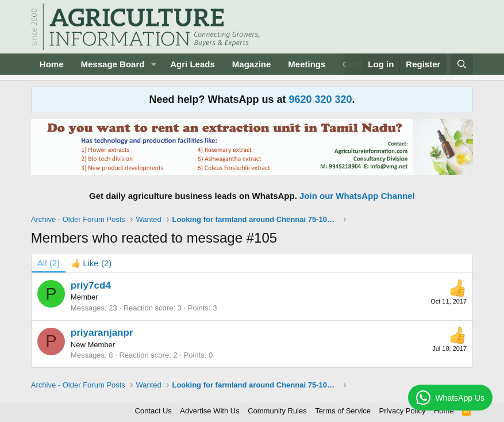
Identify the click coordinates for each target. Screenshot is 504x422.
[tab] (91, 263)
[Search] (462, 64)
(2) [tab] (49, 263)
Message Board (113, 64)
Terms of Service (343, 411)
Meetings (307, 64)
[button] (153, 64)
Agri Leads (193, 64)
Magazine (252, 64)
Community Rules (277, 411)
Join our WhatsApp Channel (357, 196)
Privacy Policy (403, 411)
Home (52, 64)
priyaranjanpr (102, 333)
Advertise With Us (209, 411)
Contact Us (153, 411)
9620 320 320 (320, 99)
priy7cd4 (91, 285)
